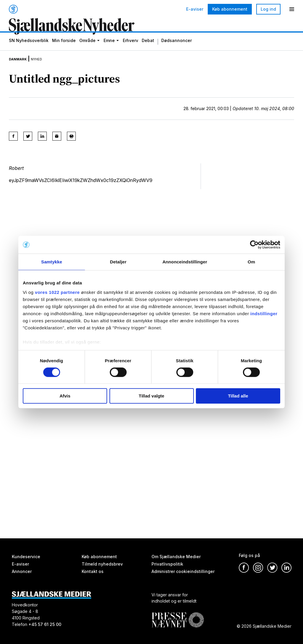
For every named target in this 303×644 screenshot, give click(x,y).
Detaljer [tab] (118, 262)
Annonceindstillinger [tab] (185, 262)
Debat (148, 50)
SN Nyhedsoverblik (29, 50)
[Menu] (292, 9)
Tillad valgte (151, 396)
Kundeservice (26, 557)
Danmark (21, 67)
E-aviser (195, 9)
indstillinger (264, 313)
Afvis (65, 396)
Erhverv (130, 50)
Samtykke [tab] (52, 262)
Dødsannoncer (177, 50)
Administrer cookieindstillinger (183, 571)
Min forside (64, 50)
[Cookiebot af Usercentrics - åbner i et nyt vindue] (254, 245)
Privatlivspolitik (167, 564)
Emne (109, 50)
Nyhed (46, 67)
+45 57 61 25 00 (45, 624)
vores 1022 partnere (57, 292)
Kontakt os (93, 571)
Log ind (268, 9)
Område (87, 50)
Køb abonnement (230, 9)
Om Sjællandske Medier (176, 557)
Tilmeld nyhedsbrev (102, 564)
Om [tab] (251, 262)
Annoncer (22, 571)
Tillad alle (238, 396)
